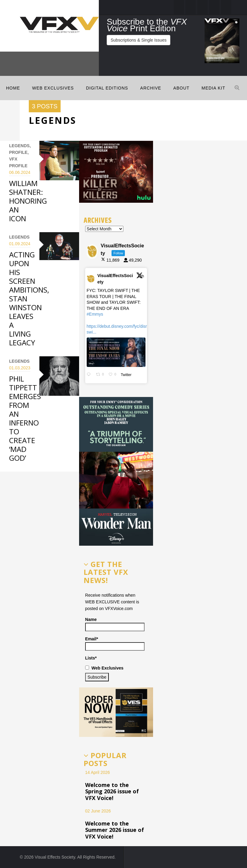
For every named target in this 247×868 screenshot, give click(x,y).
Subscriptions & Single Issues (139, 40)
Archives (98, 220)
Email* (115, 644)
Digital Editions (107, 88)
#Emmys (95, 314)
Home (13, 88)
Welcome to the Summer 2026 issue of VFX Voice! (115, 830)
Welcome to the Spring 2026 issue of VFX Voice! (112, 791)
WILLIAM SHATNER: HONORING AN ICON (28, 201)
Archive (151, 88)
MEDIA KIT (213, 88)
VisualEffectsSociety (115, 279)
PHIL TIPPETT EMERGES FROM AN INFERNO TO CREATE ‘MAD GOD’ (25, 418)
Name (115, 624)
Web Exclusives (53, 88)
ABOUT (181, 88)
